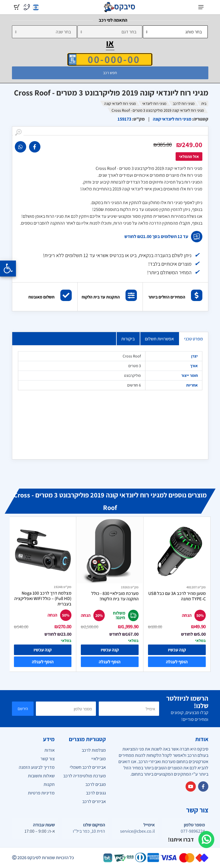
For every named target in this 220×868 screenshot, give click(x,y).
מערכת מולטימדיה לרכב (85, 776)
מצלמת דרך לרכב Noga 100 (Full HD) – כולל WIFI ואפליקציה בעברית (43, 598)
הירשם (23, 709)
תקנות (49, 784)
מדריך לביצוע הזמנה (37, 767)
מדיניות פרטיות (41, 793)
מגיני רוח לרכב (184, 103)
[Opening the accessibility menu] (8, 269)
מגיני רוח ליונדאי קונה (120, 103)
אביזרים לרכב (94, 801)
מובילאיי (99, 759)
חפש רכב (110, 73)
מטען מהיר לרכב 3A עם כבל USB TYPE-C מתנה (177, 596)
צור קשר (48, 759)
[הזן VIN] (110, 59)
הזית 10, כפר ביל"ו (89, 831)
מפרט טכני (194, 339)
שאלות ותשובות (41, 776)
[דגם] (110, 32)
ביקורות (128, 339)
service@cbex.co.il (137, 831)
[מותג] (175, 32)
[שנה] (44, 32)
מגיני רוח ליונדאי (154, 103)
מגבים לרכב (96, 784)
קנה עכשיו (177, 650)
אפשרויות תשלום (159, 339)
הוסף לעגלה (177, 662)
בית (204, 103)
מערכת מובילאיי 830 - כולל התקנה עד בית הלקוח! (115, 596)
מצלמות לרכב (94, 750)
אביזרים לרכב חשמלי (88, 767)
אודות (50, 750)
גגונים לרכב (96, 793)
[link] (35, 147)
